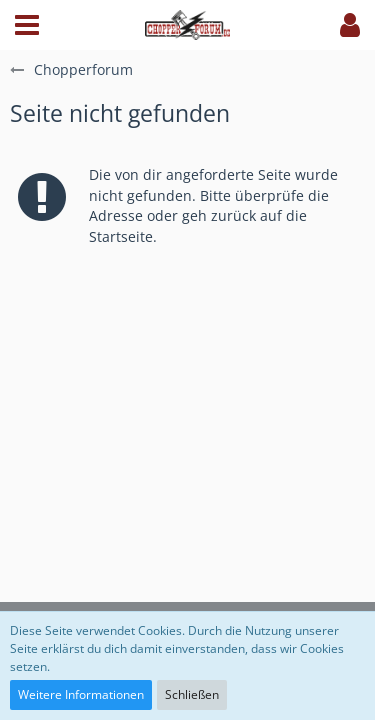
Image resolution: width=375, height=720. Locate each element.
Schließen (192, 694)
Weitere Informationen (81, 694)
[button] (27, 25)
